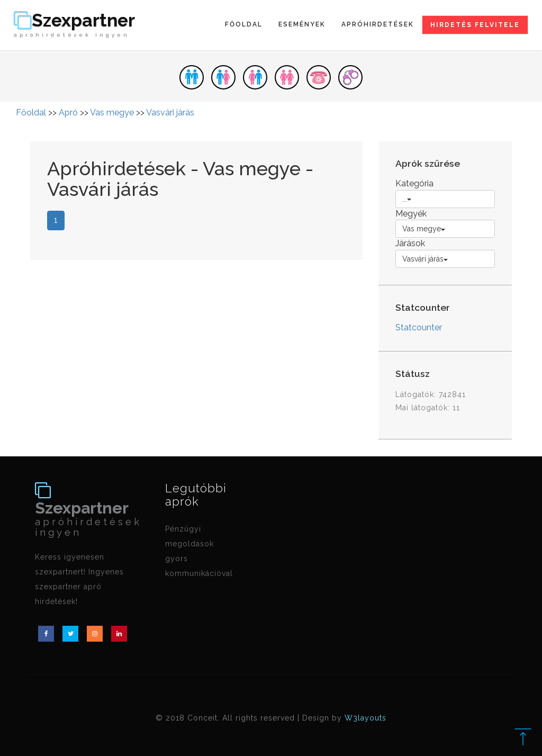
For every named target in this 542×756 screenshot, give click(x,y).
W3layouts (365, 718)
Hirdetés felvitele (475, 25)
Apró (68, 112)
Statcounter (419, 327)
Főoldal (244, 24)
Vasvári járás (170, 112)
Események (302, 24)
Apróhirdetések (378, 24)
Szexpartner (74, 25)
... (407, 199)
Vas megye (112, 112)
